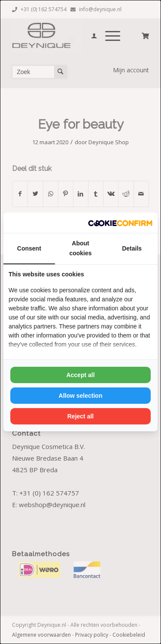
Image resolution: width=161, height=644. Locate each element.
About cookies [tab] (80, 248)
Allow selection (81, 396)
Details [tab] (132, 248)
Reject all (80, 416)
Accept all (80, 375)
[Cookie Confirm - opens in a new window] (120, 223)
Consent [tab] (29, 248)
